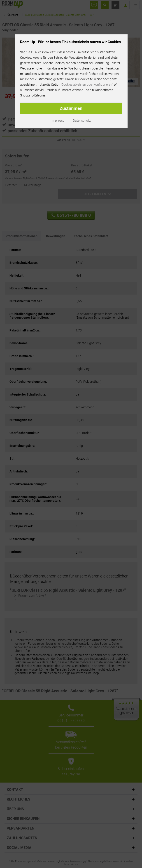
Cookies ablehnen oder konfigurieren (87, 85)
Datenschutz (82, 121)
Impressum (59, 121)
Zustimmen (71, 108)
